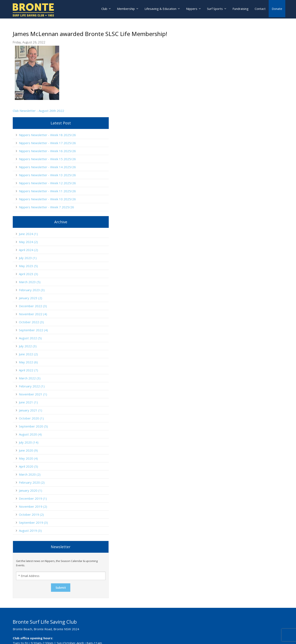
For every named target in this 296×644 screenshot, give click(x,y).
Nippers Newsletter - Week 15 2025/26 (247, 83)
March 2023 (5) (236, 227)
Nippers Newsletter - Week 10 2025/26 (247, 142)
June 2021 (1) (234, 347)
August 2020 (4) (236, 379)
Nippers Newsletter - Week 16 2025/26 (247, 72)
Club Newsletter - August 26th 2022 (38, 111)
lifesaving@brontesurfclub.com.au (45, 621)
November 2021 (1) (239, 339)
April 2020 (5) (234, 411)
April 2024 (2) (234, 195)
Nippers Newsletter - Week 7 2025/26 (252, 152)
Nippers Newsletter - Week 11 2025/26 (247, 130)
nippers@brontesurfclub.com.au (44, 607)
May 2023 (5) (234, 211)
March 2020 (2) (236, 419)
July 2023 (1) (234, 203)
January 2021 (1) (236, 355)
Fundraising (240, 9)
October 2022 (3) (237, 267)
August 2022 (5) (236, 283)
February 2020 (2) (238, 427)
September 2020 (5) (239, 371)
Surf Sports (214, 9)
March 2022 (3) (236, 323)
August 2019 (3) (236, 475)
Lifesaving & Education (159, 9)
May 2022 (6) (234, 307)
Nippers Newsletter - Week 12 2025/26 (247, 119)
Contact (260, 9)
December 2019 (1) (239, 443)
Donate (277, 9)
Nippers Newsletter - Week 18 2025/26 (247, 48)
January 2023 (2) (236, 243)
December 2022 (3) (239, 251)
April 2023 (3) (234, 219)
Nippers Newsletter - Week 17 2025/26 (247, 60)
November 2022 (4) (239, 259)
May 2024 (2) (234, 187)
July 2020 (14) (235, 387)
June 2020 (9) (234, 395)
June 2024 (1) (234, 179)
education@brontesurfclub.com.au (46, 635)
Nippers (190, 9)
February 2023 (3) (238, 235)
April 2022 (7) (234, 315)
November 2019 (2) (239, 451)
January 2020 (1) (236, 435)
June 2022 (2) (234, 299)
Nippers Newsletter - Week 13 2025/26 (247, 107)
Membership (123, 9)
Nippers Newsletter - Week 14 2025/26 (247, 95)
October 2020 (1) (237, 363)
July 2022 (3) (234, 291)
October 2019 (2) (237, 459)
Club (101, 9)
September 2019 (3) (239, 467)
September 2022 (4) (239, 275)
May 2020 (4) (234, 403)
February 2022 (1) (238, 331)
